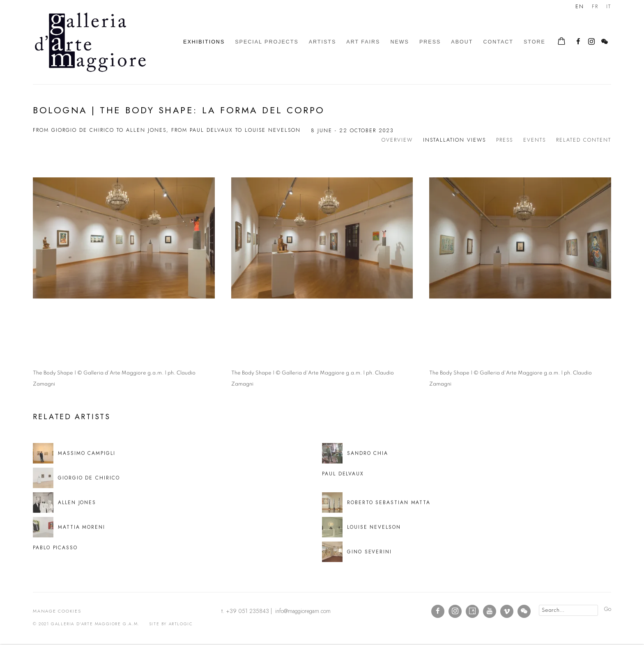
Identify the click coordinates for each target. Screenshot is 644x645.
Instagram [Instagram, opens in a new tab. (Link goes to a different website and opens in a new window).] (591, 42)
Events (535, 140)
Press (505, 140)
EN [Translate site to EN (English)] (580, 7)
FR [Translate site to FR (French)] (595, 7)
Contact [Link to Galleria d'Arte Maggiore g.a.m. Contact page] (498, 42)
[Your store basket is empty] (561, 42)
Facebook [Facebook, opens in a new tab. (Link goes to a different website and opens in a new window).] (578, 42)
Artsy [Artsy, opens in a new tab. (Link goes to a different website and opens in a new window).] (472, 611)
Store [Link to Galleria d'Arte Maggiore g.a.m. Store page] (535, 42)
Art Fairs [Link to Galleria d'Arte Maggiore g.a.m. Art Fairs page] (363, 42)
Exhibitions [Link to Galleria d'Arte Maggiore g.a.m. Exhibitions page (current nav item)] (204, 42)
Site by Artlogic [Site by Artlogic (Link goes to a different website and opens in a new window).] (171, 624)
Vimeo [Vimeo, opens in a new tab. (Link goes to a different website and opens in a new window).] (507, 611)
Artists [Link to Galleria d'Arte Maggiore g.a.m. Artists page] (323, 42)
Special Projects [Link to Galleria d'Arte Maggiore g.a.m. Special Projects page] (267, 42)
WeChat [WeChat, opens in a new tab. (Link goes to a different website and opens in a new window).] (605, 42)
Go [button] (608, 609)
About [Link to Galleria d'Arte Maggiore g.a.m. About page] (462, 42)
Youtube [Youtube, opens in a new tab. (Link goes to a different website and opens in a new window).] (490, 611)
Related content (584, 140)
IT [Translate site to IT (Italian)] (609, 7)
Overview (397, 140)
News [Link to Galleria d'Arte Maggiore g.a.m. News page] (400, 42)
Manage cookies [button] (57, 611)
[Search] (568, 610)
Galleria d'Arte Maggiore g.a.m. (90, 42)
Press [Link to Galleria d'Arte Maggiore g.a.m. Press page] (430, 42)
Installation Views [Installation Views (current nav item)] (454, 140)
